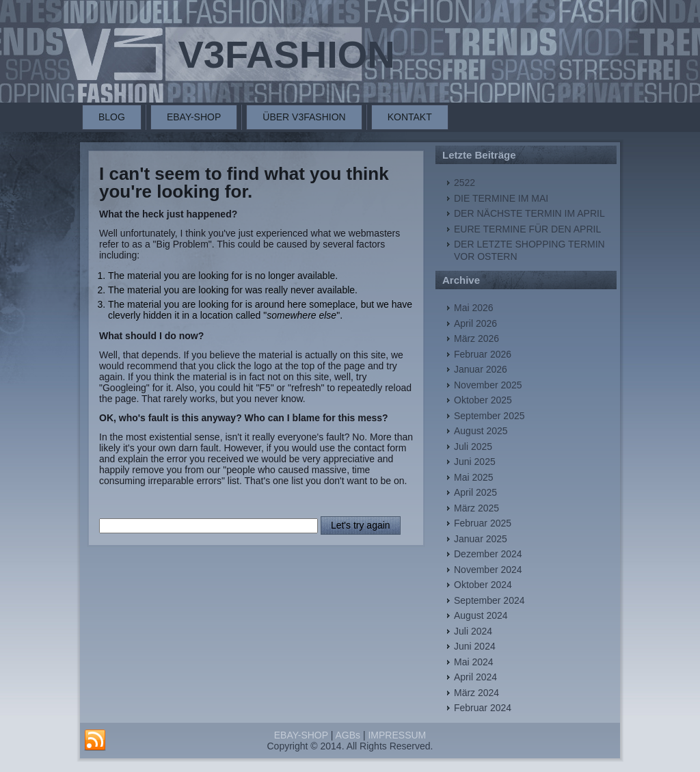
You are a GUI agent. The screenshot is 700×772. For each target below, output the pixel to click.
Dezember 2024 (488, 554)
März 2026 (476, 338)
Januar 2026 (481, 369)
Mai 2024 (474, 662)
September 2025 (489, 416)
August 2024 (481, 615)
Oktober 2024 (483, 585)
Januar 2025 (481, 539)
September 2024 (489, 600)
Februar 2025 (483, 523)
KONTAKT (410, 117)
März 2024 (476, 693)
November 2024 (488, 570)
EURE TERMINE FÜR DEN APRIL (527, 229)
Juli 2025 (473, 447)
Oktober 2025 (483, 400)
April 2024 (475, 677)
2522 (465, 183)
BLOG (112, 117)
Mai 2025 (474, 477)
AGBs (348, 735)
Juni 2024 (475, 646)
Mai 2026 (474, 308)
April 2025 (475, 492)
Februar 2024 (483, 708)
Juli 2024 (473, 631)
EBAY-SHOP (194, 117)
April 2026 (475, 323)
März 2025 (476, 508)
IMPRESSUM (397, 735)
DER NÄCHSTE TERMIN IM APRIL (529, 213)
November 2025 (488, 385)
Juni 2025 (475, 462)
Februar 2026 (483, 354)
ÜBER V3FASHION (304, 117)
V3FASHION (286, 54)
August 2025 (481, 431)
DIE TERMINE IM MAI (501, 198)
